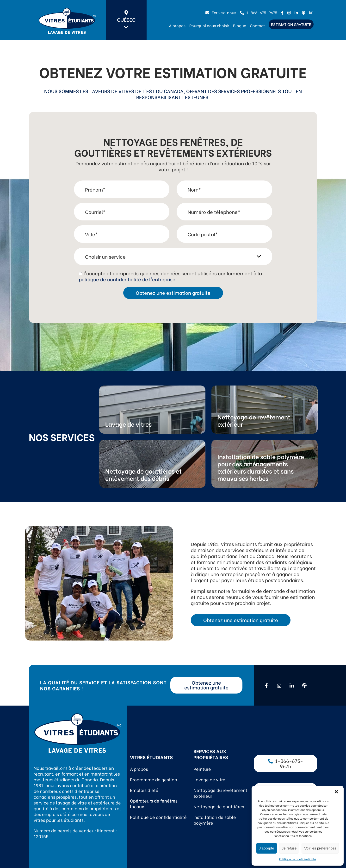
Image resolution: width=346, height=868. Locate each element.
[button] (336, 792)
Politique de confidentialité (297, 859)
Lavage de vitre (209, 779)
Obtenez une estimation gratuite (241, 620)
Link (152, 410)
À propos (177, 25)
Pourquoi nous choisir (209, 25)
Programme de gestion (154, 779)
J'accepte (267, 848)
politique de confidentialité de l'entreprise (127, 279)
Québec (126, 20)
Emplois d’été (144, 790)
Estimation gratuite (291, 24)
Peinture (202, 769)
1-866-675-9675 (259, 12)
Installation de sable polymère (215, 820)
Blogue (240, 25)
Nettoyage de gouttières (219, 806)
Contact (257, 25)
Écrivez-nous (221, 12)
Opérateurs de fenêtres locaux (154, 803)
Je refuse (289, 848)
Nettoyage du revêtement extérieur (220, 793)
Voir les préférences (320, 848)
